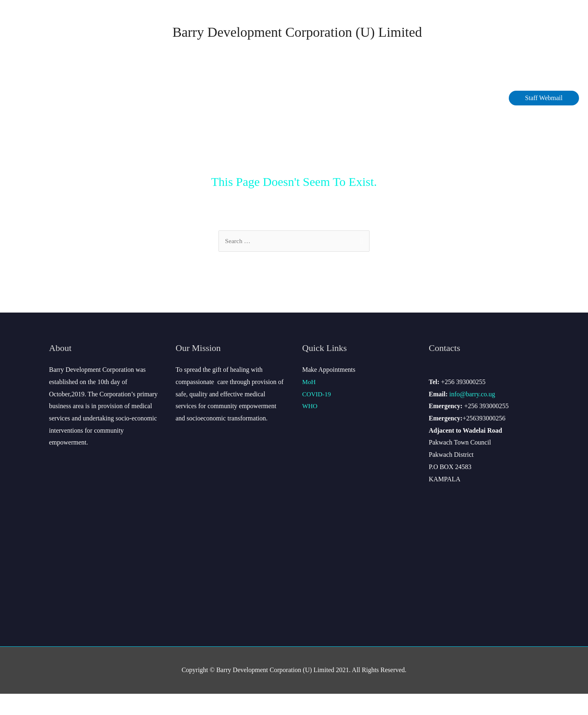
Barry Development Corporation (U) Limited (297, 42)
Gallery (487, 119)
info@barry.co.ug (472, 415)
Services (298, 119)
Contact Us (397, 119)
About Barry (94, 119)
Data (256, 119)
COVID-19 (215, 119)
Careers (345, 119)
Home (49, 119)
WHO (310, 428)
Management (156, 119)
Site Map (444, 119)
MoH (309, 403)
